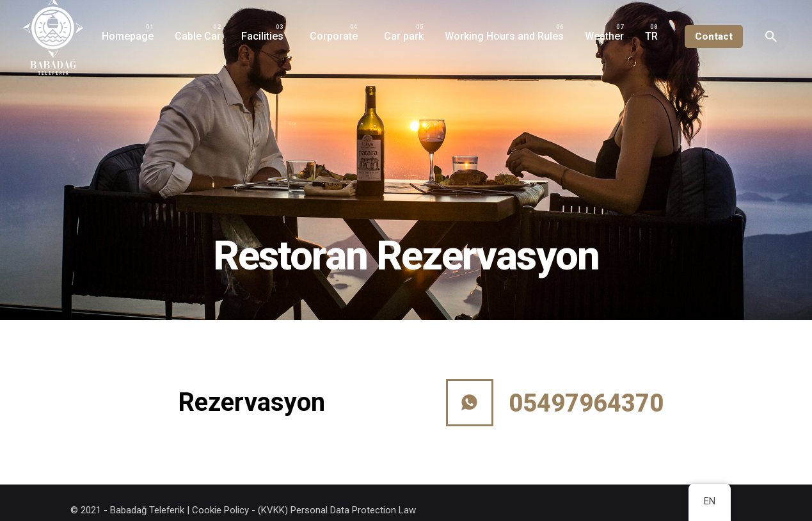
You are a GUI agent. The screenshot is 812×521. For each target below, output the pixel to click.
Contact (714, 36)
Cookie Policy (220, 510)
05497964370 (586, 403)
